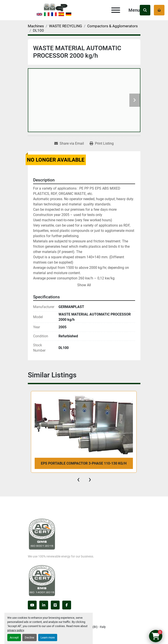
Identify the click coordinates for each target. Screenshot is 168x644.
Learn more (48, 638)
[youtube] (32, 605)
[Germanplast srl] (42, 534)
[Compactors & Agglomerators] (112, 26)
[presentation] (78, 479)
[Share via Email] (69, 144)
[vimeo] (55, 605)
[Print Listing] (102, 144)
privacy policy (16, 630)
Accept (14, 638)
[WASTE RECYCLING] (66, 26)
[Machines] (36, 26)
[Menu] (116, 10)
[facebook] (67, 605)
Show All (84, 285)
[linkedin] (44, 605)
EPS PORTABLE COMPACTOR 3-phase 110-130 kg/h (84, 463)
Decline (29, 638)
